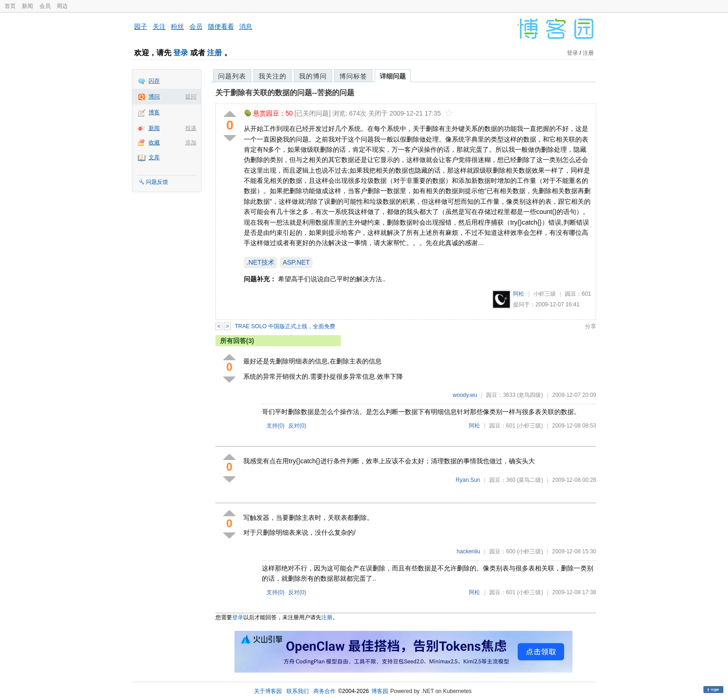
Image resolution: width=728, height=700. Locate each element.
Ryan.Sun (468, 480)
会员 (45, 6)
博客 (154, 112)
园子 (141, 26)
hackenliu (469, 551)
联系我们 (298, 691)
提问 (191, 97)
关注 (159, 26)
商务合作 (325, 691)
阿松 (519, 294)
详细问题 (393, 76)
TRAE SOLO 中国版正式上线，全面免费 (285, 326)
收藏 (154, 143)
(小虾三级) (530, 426)
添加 (191, 143)
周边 (62, 6)
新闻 (27, 6)
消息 (246, 26)
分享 (591, 326)
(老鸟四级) (530, 395)
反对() (297, 426)
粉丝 (177, 26)
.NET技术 (260, 262)
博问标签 (353, 76)
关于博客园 (268, 691)
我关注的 (273, 76)
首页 (10, 6)
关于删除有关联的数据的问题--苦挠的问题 (285, 93)
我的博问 (313, 76)
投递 (191, 128)
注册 (214, 53)
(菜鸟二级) (530, 480)
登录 (181, 53)
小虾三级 (545, 294)
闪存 (154, 81)
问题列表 (232, 76)
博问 (154, 97)
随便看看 (221, 26)
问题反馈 (157, 182)
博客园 (380, 691)
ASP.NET (296, 262)
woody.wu (465, 395)
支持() (276, 426)
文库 (154, 157)
